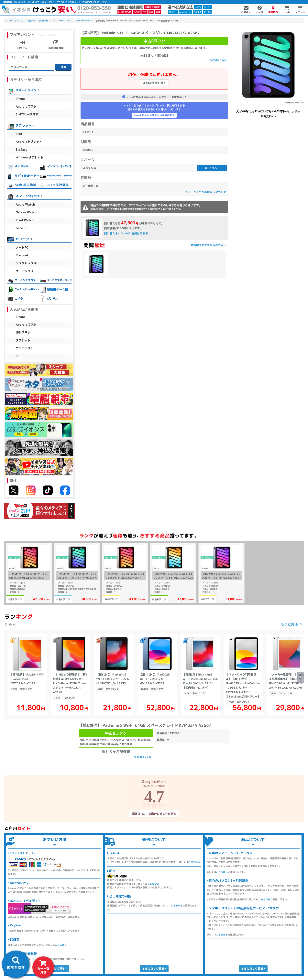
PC (18, 356)
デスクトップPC (27, 263)
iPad (19, 134)
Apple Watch (25, 204)
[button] (301, 677)
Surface (22, 149)
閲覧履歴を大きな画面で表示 (208, 245)
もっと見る (289, 624)
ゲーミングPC (25, 271)
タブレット (23, 340)
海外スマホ (23, 332)
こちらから (61, 945)
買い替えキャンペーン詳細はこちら (126, 233)
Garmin (21, 228)
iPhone (21, 99)
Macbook (22, 255)
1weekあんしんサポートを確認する (154, 115)
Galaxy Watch (26, 212)
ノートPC (22, 247)
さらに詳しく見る (55, 969)
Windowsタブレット (30, 157)
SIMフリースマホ (27, 114)
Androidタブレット (29, 142)
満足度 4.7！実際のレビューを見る (154, 813)
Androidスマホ (26, 107)
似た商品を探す (154, 83)
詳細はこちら (218, 60)
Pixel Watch (25, 220)
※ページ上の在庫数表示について (206, 192)
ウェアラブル (25, 348)
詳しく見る (212, 168)
